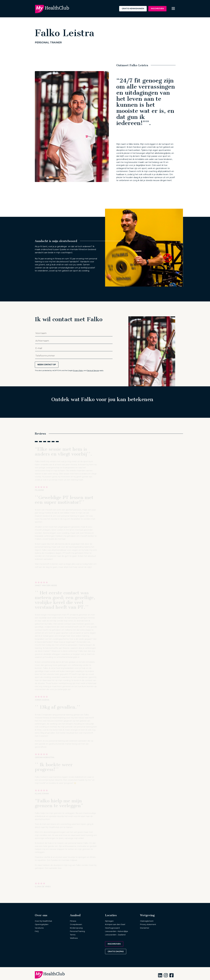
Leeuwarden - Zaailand (115, 935)
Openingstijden (42, 924)
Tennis (73, 935)
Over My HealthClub (43, 921)
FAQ (37, 931)
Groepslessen (76, 924)
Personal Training (77, 931)
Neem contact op (47, 365)
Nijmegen (109, 921)
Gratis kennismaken (133, 9)
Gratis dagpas (116, 951)
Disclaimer (145, 928)
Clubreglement (147, 921)
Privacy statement (148, 924)
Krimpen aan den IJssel (115, 924)
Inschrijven (157, 9)
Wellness (74, 938)
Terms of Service (93, 370)
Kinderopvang (76, 928)
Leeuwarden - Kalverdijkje (117, 931)
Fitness (73, 921)
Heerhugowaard (112, 928)
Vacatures (39, 928)
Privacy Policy (78, 370)
